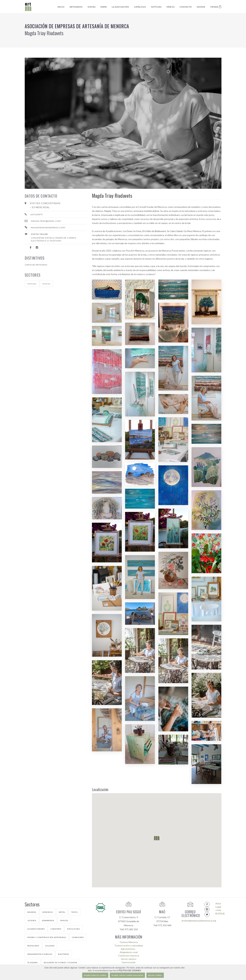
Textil (75, 912)
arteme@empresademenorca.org (190, 921)
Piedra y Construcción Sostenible (47, 937)
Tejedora (33, 963)
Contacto (186, 7)
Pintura (32, 284)
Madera (32, 912)
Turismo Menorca (129, 942)
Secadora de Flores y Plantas (61, 963)
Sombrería (48, 920)
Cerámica (48, 912)
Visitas (92, 7)
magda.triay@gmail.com (46, 221)
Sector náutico (129, 959)
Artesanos (76, 7)
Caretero (56, 929)
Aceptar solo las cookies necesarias (127, 975)
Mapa (104, 7)
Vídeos (171, 7)
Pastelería (33, 946)
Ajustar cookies (155, 975)
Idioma (201, 7)
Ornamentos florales (40, 954)
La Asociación (120, 7)
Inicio (61, 7)
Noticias (156, 7)
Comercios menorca (129, 956)
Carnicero (78, 937)
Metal (62, 912)
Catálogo (140, 7)
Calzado (50, 946)
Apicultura (73, 929)
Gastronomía (129, 962)
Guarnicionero (36, 929)
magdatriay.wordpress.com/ (48, 228)
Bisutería (64, 954)
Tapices (46, 284)
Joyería (32, 920)
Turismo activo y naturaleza (129, 945)
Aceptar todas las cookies (95, 975)
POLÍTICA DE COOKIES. (130, 971)
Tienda (216, 7)
